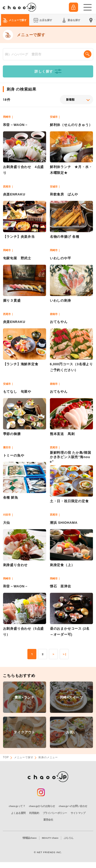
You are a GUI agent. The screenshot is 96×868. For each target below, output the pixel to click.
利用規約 (34, 813)
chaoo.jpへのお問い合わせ (73, 806)
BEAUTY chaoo (50, 838)
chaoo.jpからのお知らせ (42, 806)
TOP (6, 757)
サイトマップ (78, 813)
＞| (64, 654)
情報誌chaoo (29, 838)
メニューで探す (24, 757)
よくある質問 (18, 813)
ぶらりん (69, 838)
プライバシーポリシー (55, 813)
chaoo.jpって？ (17, 806)
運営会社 (48, 820)
